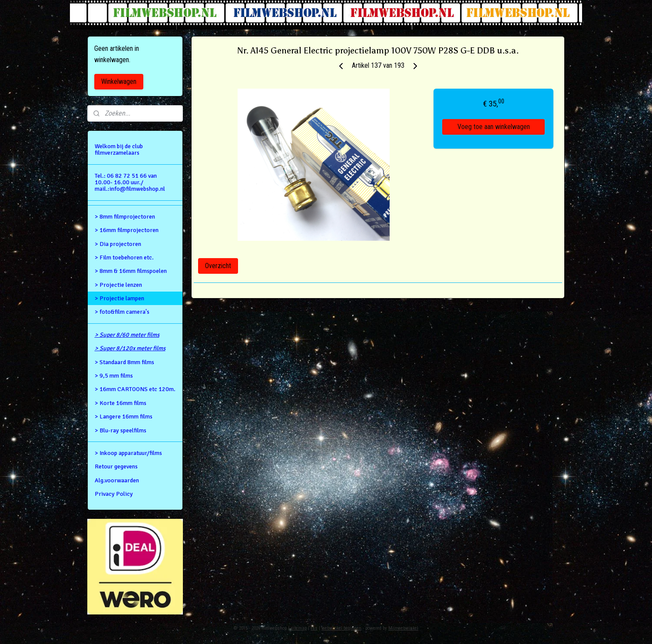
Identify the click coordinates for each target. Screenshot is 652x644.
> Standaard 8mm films (124, 362)
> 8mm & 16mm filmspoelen (131, 271)
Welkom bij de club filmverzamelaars (119, 149)
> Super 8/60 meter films (127, 335)
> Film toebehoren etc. (124, 257)
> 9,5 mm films (114, 376)
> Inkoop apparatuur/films (128, 453)
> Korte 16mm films (121, 403)
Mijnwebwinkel (403, 628)
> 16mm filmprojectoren (127, 230)
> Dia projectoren (118, 244)
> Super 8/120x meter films (130, 348)
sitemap (299, 628)
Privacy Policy (114, 494)
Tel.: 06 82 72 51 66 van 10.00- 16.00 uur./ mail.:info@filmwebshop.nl (130, 183)
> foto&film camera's (122, 312)
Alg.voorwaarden (117, 480)
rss (314, 628)
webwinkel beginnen (341, 628)
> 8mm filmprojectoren (125, 217)
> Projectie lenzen (118, 285)
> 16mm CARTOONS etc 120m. (135, 389)
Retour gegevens (116, 466)
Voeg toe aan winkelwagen (494, 127)
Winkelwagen (119, 81)
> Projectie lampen (119, 298)
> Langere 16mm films (124, 417)
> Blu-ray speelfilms (121, 430)
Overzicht (218, 266)
